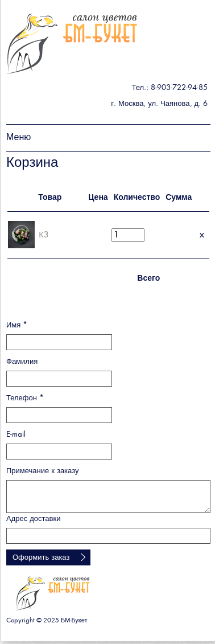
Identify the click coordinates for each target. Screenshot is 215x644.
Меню (18, 138)
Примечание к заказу (43, 471)
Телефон (25, 398)
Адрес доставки (33, 519)
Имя (17, 325)
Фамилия (22, 362)
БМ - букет (73, 44)
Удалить (202, 235)
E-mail (16, 435)
